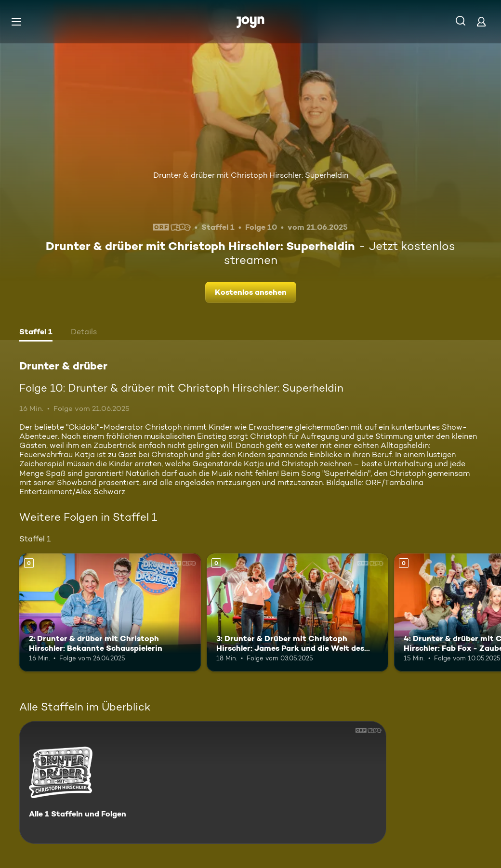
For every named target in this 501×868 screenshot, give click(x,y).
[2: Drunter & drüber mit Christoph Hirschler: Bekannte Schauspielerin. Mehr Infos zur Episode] (110, 612)
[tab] (36, 333)
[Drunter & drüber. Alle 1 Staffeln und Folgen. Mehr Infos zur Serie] (203, 783)
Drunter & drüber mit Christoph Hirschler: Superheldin (251, 175)
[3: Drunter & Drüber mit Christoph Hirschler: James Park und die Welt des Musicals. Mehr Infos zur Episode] (297, 612)
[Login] (481, 21)
